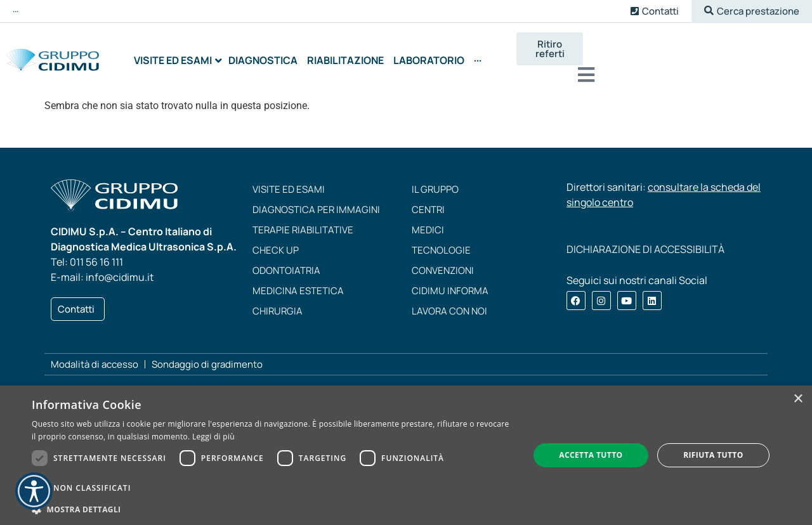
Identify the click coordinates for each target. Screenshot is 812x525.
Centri (428, 200)
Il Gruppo (435, 180)
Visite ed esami (289, 180)
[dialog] (406, 455)
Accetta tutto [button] (591, 455)
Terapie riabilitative (303, 220)
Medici (428, 220)
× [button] (798, 399)
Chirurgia (278, 301)
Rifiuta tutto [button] (713, 455)
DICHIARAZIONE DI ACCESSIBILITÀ (645, 240)
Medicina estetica (298, 281)
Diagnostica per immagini (316, 200)
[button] (752, 11)
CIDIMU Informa (450, 281)
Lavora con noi (449, 301)
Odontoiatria (286, 261)
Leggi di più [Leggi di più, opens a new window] (213, 437)
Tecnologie (441, 241)
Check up (276, 241)
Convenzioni (443, 261)
